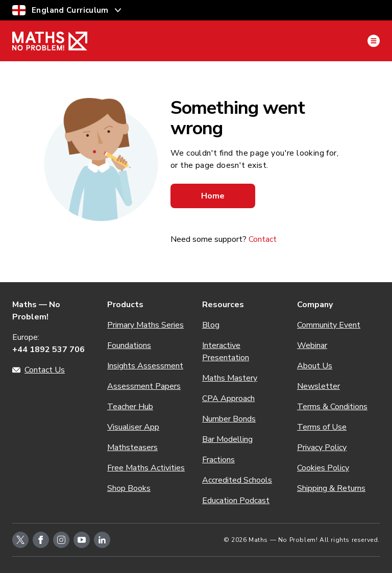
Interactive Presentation (226, 352)
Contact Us (45, 370)
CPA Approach (228, 398)
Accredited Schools (237, 480)
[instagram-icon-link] (61, 540)
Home (213, 196)
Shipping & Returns (331, 488)
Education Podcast (236, 501)
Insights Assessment (145, 366)
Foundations (129, 345)
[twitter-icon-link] (20, 540)
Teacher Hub (130, 407)
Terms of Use (322, 427)
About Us (315, 366)
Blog (211, 325)
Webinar (312, 345)
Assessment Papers (144, 386)
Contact (263, 239)
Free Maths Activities (146, 468)
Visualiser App (133, 427)
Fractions (218, 460)
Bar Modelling (227, 439)
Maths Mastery (230, 378)
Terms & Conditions (332, 407)
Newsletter (318, 386)
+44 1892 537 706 (48, 350)
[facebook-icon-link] (41, 540)
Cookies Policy (323, 468)
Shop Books (129, 488)
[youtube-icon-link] (82, 540)
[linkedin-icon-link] (102, 540)
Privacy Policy (322, 447)
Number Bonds (229, 419)
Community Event (329, 325)
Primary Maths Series (145, 325)
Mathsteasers (132, 447)
